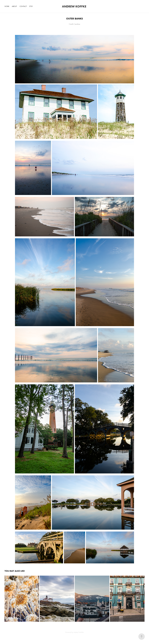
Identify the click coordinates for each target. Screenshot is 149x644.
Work (7, 6)
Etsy (31, 6)
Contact (23, 6)
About (14, 6)
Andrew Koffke (74, 6)
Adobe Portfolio (79, 632)
